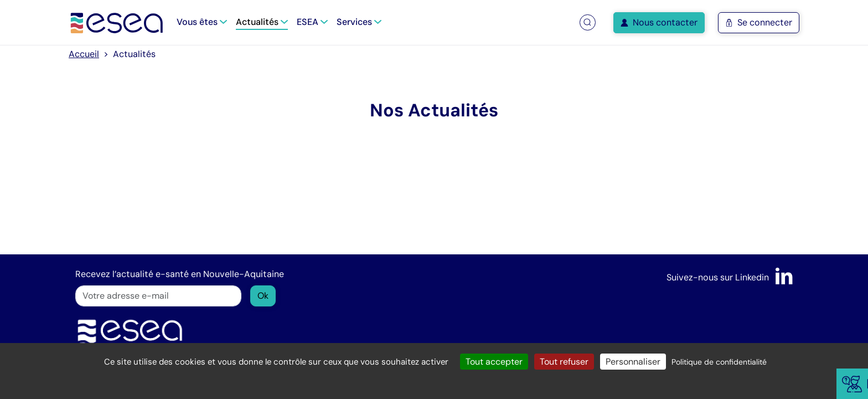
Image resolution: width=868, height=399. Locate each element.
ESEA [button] (312, 22)
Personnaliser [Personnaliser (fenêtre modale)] (633, 362)
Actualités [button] (262, 22)
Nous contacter (659, 22)
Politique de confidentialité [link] (719, 362)
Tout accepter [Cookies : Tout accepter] (494, 362)
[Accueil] (117, 22)
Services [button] (359, 22)
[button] (587, 22)
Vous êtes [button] (202, 22)
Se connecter (759, 22)
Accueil (84, 54)
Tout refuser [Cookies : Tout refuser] (564, 362)
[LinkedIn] (784, 277)
